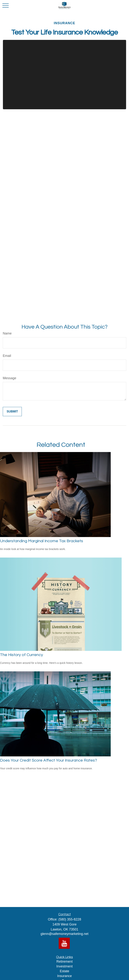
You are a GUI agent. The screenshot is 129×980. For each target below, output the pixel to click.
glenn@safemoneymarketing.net (64, 934)
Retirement (64, 962)
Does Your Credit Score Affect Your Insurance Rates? (49, 760)
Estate (64, 971)
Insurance (64, 976)
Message (10, 378)
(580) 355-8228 (70, 919)
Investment (64, 966)
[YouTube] (64, 943)
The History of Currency (21, 655)
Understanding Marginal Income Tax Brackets (42, 541)
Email (7, 356)
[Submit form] (12, 412)
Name (7, 333)
